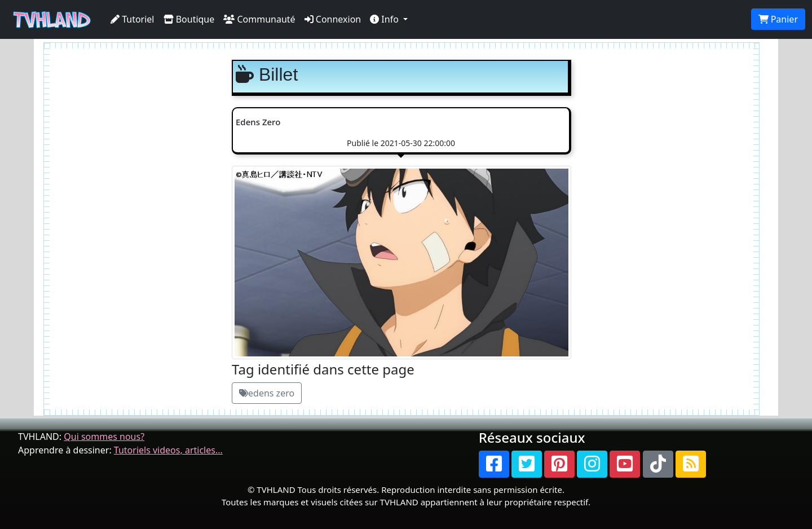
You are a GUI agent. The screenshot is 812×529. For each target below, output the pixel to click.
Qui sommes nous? (104, 437)
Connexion (333, 19)
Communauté (259, 19)
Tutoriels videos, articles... (168, 450)
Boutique (189, 19)
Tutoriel (133, 19)
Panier (778, 19)
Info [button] (385, 19)
